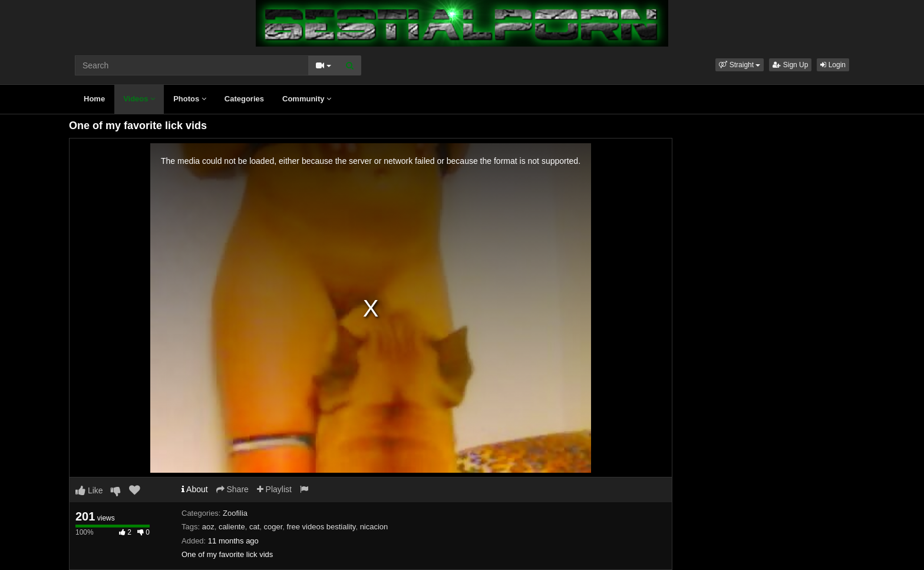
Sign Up (790, 65)
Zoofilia (235, 513)
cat (254, 527)
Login (833, 65)
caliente (232, 527)
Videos (139, 99)
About (195, 489)
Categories (244, 99)
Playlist (274, 489)
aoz (208, 527)
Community (307, 99)
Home (94, 99)
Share (232, 489)
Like (89, 490)
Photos (190, 99)
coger (273, 527)
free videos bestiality (321, 527)
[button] (740, 65)
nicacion (374, 527)
